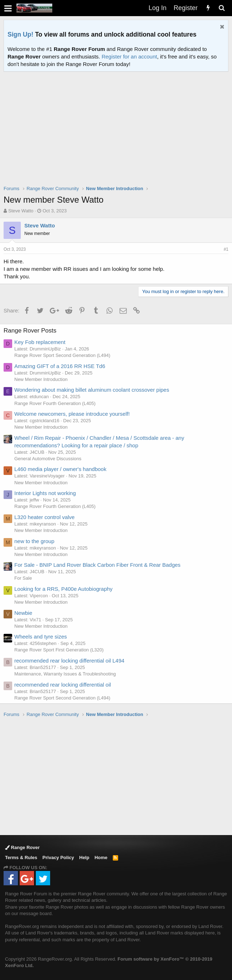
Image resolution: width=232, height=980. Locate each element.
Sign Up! (20, 34)
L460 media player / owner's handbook (60, 469)
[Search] (222, 8)
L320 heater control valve (44, 517)
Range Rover (22, 847)
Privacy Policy (58, 857)
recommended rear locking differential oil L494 (69, 661)
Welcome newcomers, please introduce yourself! (72, 414)
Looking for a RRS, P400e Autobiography (63, 589)
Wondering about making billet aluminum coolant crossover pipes (92, 390)
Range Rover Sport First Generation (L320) (59, 650)
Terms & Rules (21, 857)
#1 (226, 249)
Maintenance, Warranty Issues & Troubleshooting (65, 674)
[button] (8, 8)
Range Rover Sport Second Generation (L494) (62, 355)
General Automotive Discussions (48, 459)
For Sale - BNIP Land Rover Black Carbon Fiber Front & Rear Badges (97, 565)
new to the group (34, 541)
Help (84, 857)
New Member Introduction (41, 379)
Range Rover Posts (30, 331)
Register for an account (129, 56)
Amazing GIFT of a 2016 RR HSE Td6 (60, 366)
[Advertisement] (118, 133)
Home (101, 857)
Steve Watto (21, 211)
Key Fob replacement (40, 342)
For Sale (23, 578)
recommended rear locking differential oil (63, 685)
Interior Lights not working (45, 493)
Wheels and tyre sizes (41, 637)
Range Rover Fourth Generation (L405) (55, 403)
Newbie (23, 613)
